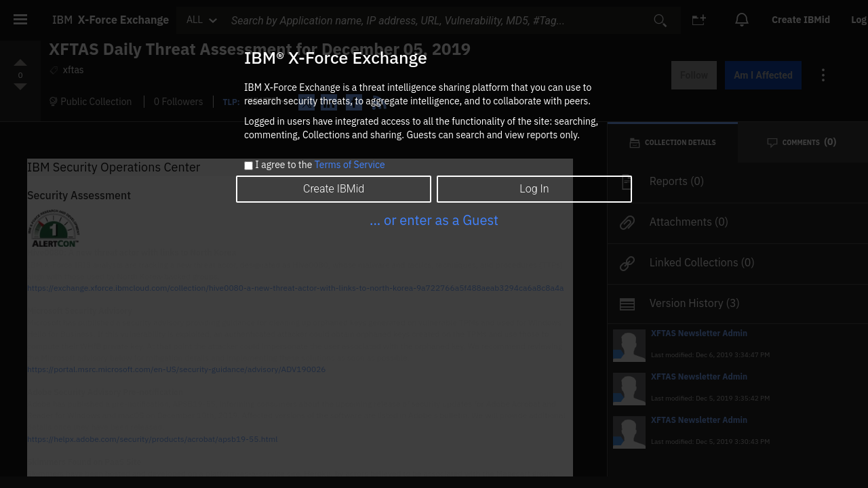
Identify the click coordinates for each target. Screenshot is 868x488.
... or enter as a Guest (434, 220)
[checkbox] (249, 166)
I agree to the (320, 165)
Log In (534, 189)
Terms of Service (350, 165)
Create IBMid (334, 189)
